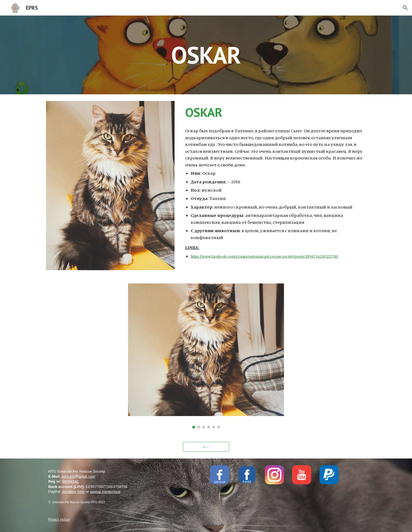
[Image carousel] (206, 356)
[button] (405, 8)
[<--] (206, 447)
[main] (206, 55)
